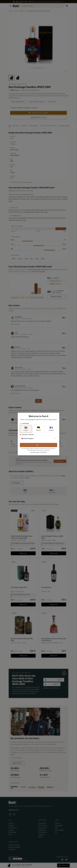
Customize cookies (35, 452)
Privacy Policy (43, 452)
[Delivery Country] (38, 438)
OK (39, 445)
